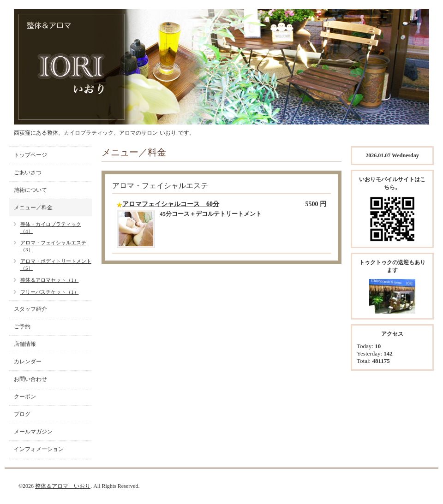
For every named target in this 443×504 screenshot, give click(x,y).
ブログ (22, 414)
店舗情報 (25, 344)
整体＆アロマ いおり (63, 486)
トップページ (30, 155)
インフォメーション (39, 449)
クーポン (25, 397)
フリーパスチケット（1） (50, 292)
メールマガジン (33, 432)
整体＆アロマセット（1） (50, 280)
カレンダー (28, 362)
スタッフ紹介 (30, 309)
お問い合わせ (30, 379)
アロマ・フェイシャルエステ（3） (53, 246)
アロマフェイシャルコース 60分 (171, 204)
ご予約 (22, 326)
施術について (30, 190)
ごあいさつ (28, 172)
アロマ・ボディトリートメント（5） (56, 264)
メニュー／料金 (33, 208)
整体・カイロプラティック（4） (51, 228)
